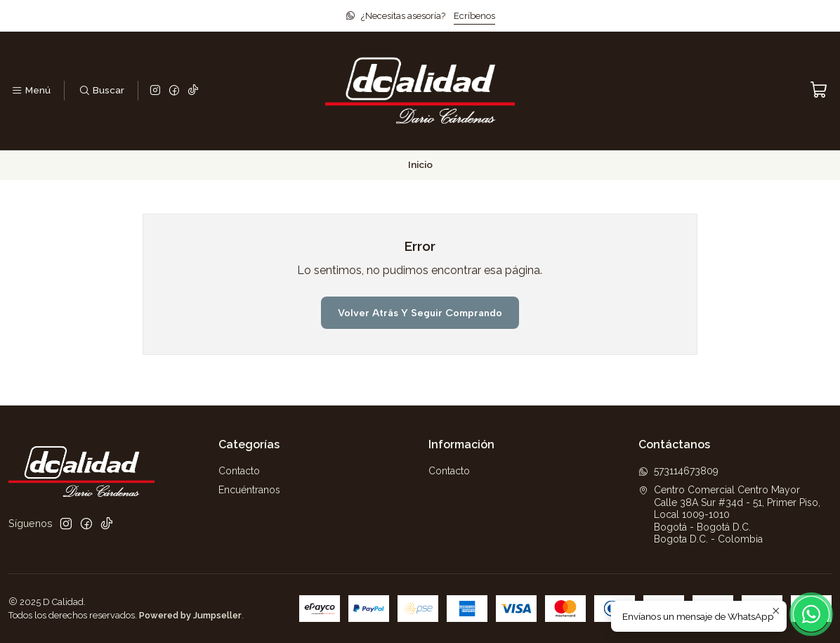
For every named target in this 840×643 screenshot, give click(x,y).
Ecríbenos (474, 16)
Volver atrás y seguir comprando (420, 313)
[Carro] (819, 90)
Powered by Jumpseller (190, 615)
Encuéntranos (249, 490)
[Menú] (31, 91)
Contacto (239, 471)
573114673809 (678, 471)
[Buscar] (101, 91)
